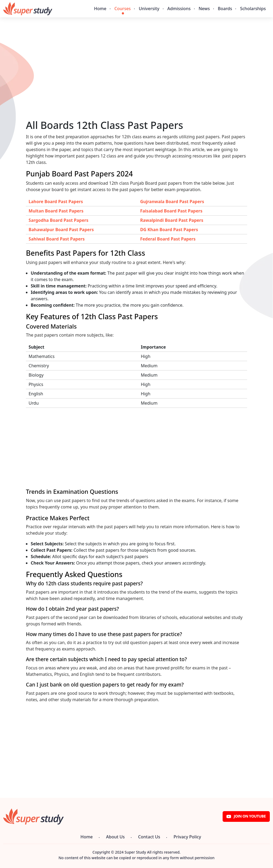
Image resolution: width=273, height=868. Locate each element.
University (149, 9)
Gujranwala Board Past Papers (172, 202)
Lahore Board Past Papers (56, 202)
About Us (115, 837)
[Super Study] (28, 9)
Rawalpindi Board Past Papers (172, 220)
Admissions (179, 9)
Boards (225, 9)
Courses (123, 9)
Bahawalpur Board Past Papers (61, 230)
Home (100, 9)
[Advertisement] (136, 82)
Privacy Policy (187, 837)
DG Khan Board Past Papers (169, 230)
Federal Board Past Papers (168, 239)
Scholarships (253, 9)
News (204, 9)
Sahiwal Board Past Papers (57, 239)
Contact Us (149, 837)
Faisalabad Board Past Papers (171, 211)
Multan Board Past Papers (56, 211)
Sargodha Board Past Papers (58, 220)
